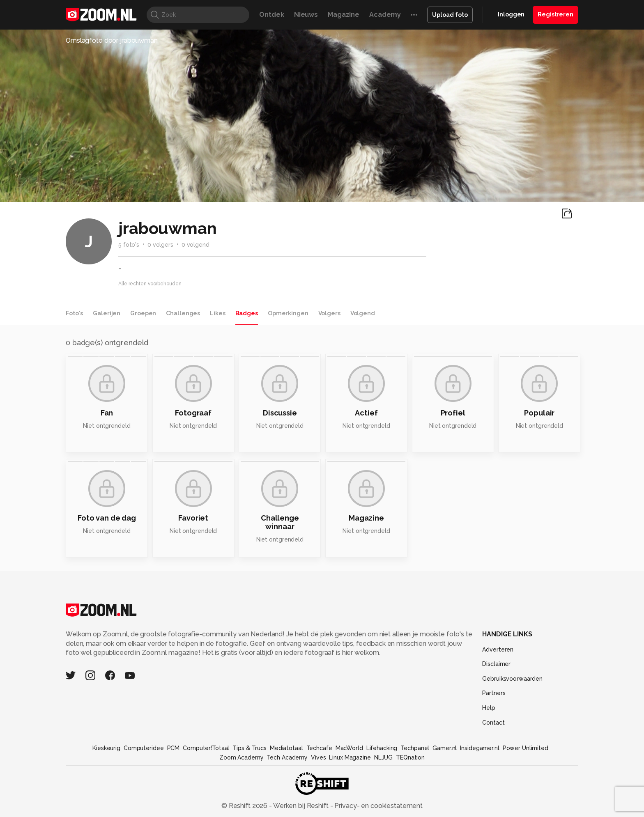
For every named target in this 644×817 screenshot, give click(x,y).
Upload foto (450, 15)
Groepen (143, 313)
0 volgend (195, 245)
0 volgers (160, 245)
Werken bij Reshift (301, 806)
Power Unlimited (526, 748)
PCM (174, 748)
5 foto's (129, 245)
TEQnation (410, 757)
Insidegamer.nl (480, 748)
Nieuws (306, 15)
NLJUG (383, 757)
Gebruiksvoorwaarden (512, 679)
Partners (494, 693)
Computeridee (144, 748)
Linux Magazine (350, 757)
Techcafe (319, 748)
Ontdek (271, 15)
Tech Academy (287, 757)
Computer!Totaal (206, 748)
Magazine (344, 15)
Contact (493, 723)
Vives (318, 757)
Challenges (183, 313)
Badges (247, 313)
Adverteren (498, 649)
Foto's (74, 313)
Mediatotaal (286, 748)
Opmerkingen (288, 313)
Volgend (363, 313)
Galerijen (107, 313)
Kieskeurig (106, 748)
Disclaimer (496, 664)
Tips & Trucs (250, 748)
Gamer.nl (445, 748)
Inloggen (511, 14)
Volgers (329, 313)
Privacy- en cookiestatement (378, 806)
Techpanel (415, 748)
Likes (217, 313)
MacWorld (349, 748)
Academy (385, 15)
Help (489, 708)
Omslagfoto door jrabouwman (112, 40)
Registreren (555, 14)
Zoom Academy (241, 757)
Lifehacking (382, 748)
